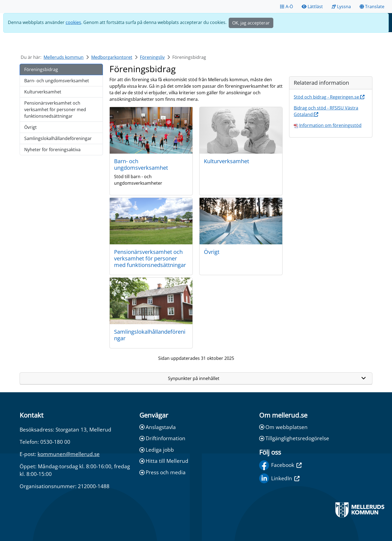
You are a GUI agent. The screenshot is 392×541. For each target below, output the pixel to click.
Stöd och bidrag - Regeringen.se (329, 97)
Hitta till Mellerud (164, 461)
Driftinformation (162, 438)
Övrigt (30, 127)
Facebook (280, 465)
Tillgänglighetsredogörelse (294, 438)
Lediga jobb (157, 450)
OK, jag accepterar (251, 23)
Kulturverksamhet (43, 92)
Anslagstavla (158, 427)
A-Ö (287, 7)
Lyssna (341, 7)
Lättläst (312, 7)
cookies (73, 22)
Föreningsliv (152, 57)
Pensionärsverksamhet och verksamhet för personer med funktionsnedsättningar (55, 110)
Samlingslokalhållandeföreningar (58, 138)
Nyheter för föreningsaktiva (52, 150)
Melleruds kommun (64, 57)
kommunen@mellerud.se (69, 454)
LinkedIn (279, 478)
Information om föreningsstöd (330, 125)
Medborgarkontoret (112, 57)
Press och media (163, 472)
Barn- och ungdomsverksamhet (57, 81)
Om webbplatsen (283, 427)
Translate (372, 7)
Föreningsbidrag (41, 69)
